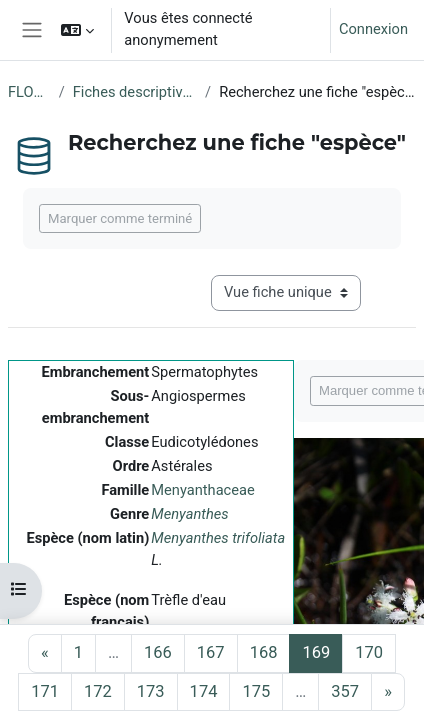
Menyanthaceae (202, 490)
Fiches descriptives (135, 92)
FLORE (29, 92)
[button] (77, 30)
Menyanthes (189, 514)
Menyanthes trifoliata (218, 538)
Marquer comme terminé (120, 218)
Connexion (373, 29)
